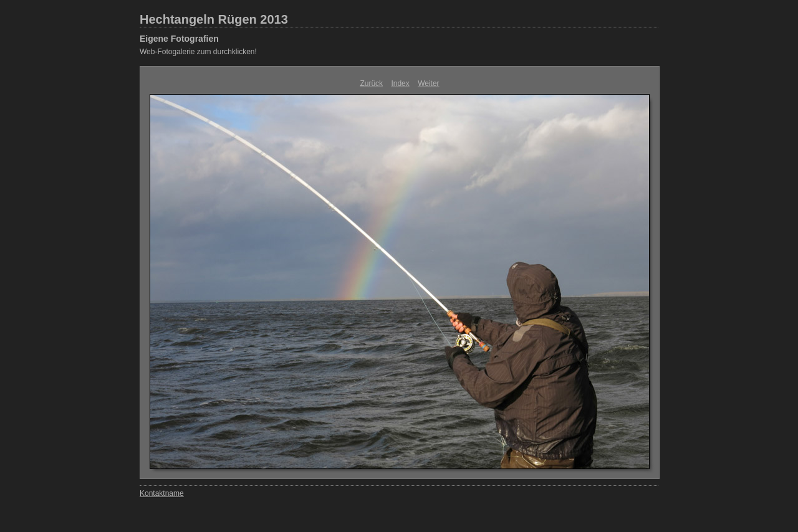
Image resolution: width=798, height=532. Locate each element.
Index (400, 83)
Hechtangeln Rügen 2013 (214, 19)
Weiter (428, 83)
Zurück (371, 83)
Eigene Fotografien (179, 39)
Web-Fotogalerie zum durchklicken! (198, 52)
